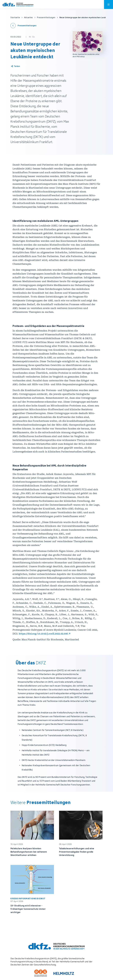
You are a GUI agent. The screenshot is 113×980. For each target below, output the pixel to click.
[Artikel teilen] (15, 66)
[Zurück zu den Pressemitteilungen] (23, 26)
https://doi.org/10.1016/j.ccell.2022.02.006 (43, 634)
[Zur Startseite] (18, 5)
